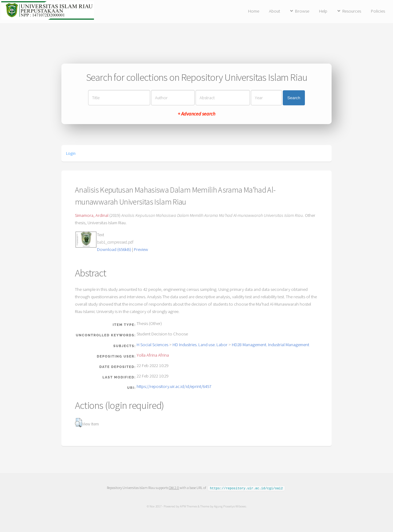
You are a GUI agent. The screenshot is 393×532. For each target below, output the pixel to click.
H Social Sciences (152, 345)
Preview (141, 249)
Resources (352, 11)
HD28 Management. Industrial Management (270, 345)
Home (254, 11)
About (274, 11)
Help (323, 11)
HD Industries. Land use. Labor (200, 345)
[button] (78, 423)
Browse (302, 11)
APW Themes (188, 506)
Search (294, 98)
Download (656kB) (114, 249)
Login (71, 153)
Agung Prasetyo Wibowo (230, 506)
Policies (378, 11)
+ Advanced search (196, 114)
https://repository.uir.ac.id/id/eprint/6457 (174, 386)
